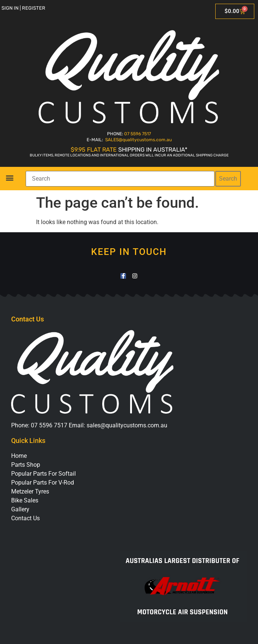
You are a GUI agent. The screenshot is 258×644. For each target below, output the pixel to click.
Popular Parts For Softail (43, 474)
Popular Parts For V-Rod (43, 483)
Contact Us (25, 518)
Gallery (20, 509)
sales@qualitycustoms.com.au (127, 425)
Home (19, 456)
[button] (9, 177)
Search (228, 179)
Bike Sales (25, 500)
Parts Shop (26, 465)
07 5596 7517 (138, 134)
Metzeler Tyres (30, 491)
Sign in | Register (23, 8)
